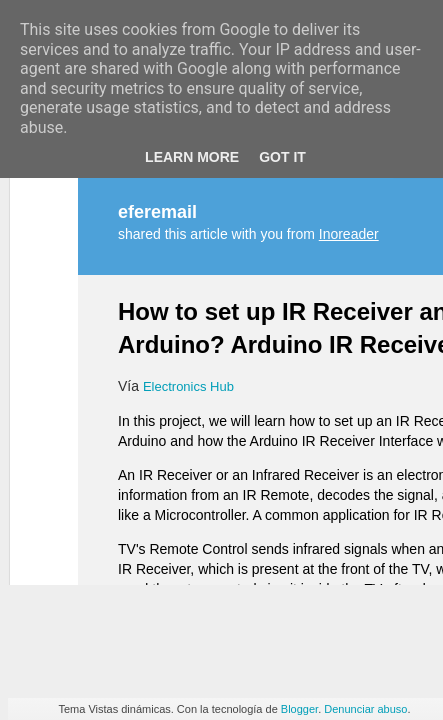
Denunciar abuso (365, 709)
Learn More (192, 157)
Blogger (299, 709)
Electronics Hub (188, 247)
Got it (282, 157)
